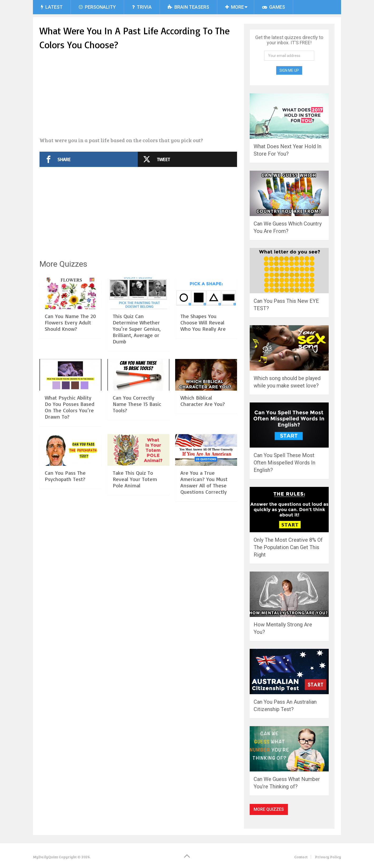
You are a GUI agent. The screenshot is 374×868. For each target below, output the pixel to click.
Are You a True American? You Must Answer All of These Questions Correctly (204, 482)
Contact (301, 857)
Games (274, 7)
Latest (52, 7)
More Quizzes (269, 809)
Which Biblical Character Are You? (203, 401)
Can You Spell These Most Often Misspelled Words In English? (284, 463)
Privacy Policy (328, 857)
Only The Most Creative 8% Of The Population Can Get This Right (288, 547)
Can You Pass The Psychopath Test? (65, 476)
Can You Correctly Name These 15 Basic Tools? (137, 404)
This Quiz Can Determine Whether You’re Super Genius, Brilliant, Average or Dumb (137, 329)
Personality (97, 7)
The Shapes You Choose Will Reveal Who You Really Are (203, 322)
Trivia (142, 7)
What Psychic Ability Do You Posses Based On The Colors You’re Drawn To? (70, 407)
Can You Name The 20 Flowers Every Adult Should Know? (70, 322)
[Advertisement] (138, 94)
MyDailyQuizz (45, 857)
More (235, 7)
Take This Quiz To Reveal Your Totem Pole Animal (135, 479)
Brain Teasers (188, 7)
